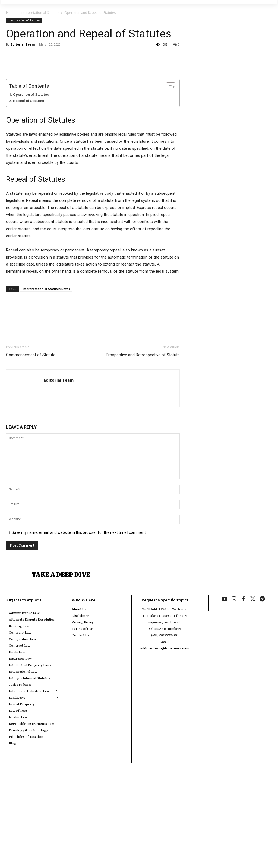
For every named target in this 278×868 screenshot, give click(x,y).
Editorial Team (23, 44)
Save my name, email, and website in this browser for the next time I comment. (79, 623)
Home (11, 13)
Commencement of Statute (31, 446)
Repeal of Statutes (29, 192)
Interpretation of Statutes (40, 13)
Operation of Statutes (31, 185)
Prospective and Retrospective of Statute (143, 446)
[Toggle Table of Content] (168, 178)
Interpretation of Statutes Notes (46, 380)
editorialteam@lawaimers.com (165, 741)
